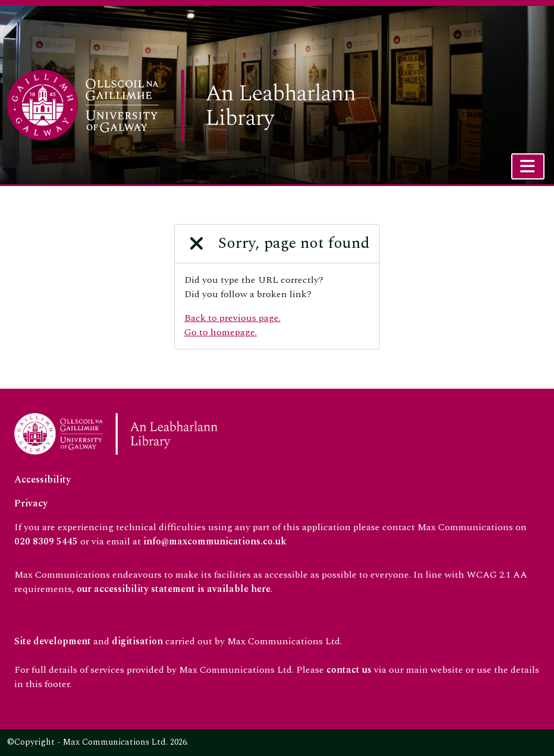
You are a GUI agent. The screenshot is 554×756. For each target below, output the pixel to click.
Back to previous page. (232, 318)
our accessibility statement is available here (174, 589)
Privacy (31, 503)
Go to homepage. (221, 332)
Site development (53, 641)
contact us (349, 670)
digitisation (137, 641)
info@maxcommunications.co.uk (215, 541)
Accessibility (43, 480)
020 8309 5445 (46, 541)
